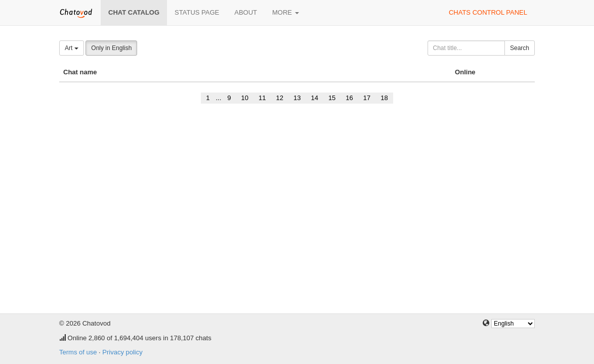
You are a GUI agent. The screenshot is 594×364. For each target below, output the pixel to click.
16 (349, 98)
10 (245, 98)
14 (314, 98)
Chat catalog (134, 12)
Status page (197, 12)
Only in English (111, 48)
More (286, 12)
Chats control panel (488, 12)
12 (279, 98)
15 (332, 98)
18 (384, 98)
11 (262, 98)
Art (72, 48)
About (246, 12)
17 (367, 98)
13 (297, 98)
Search (520, 48)
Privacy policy (122, 352)
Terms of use (78, 352)
